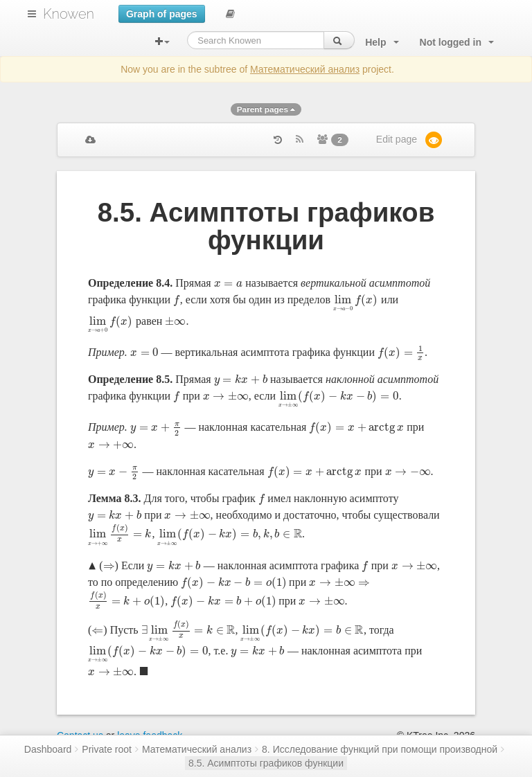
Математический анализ (305, 69)
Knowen (69, 14)
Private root (107, 749)
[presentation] (229, 283)
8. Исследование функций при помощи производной (380, 749)
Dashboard (48, 749)
